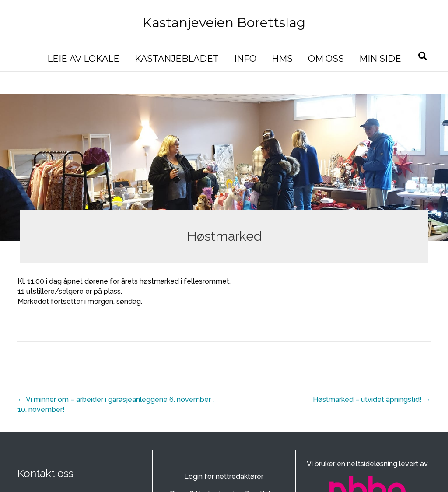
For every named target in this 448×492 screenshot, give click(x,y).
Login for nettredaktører (224, 476)
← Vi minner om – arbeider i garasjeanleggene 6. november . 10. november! (116, 404)
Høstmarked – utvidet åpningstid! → (372, 399)
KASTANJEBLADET (177, 59)
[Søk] (423, 56)
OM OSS (326, 59)
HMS (282, 59)
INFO (245, 59)
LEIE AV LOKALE (83, 59)
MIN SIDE (380, 59)
